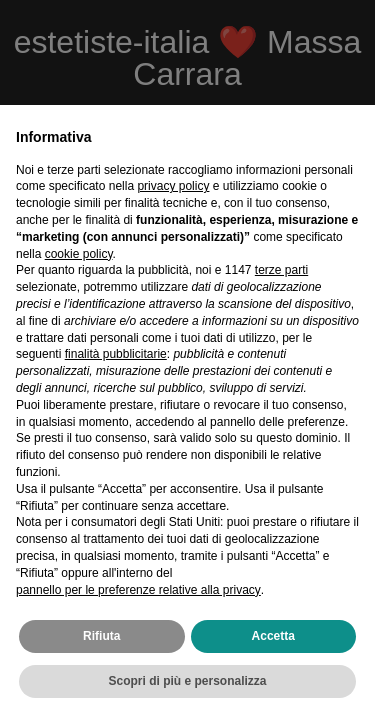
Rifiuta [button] (101, 636)
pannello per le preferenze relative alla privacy (138, 590)
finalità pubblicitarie (116, 354)
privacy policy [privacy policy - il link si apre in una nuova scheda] (173, 186)
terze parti (281, 270)
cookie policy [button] (79, 254)
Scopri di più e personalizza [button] (187, 681)
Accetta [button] (273, 636)
